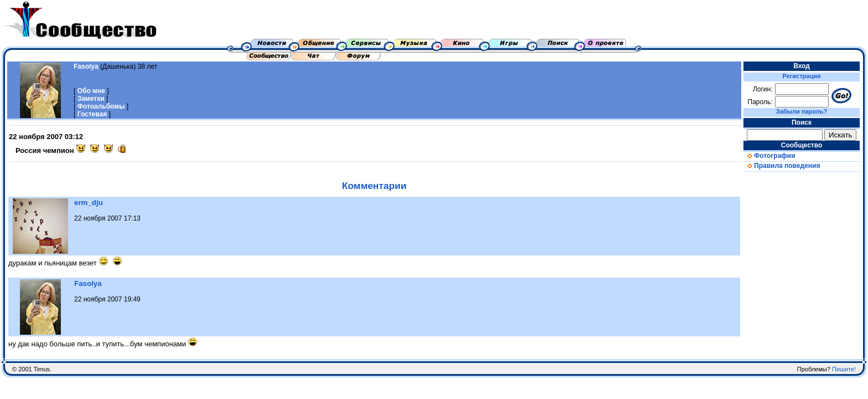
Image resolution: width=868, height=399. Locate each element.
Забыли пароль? (802, 111)
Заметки (91, 99)
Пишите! (844, 369)
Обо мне (91, 91)
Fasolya (86, 66)
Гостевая (92, 114)
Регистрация (802, 76)
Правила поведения (782, 166)
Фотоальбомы (101, 106)
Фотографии (769, 156)
